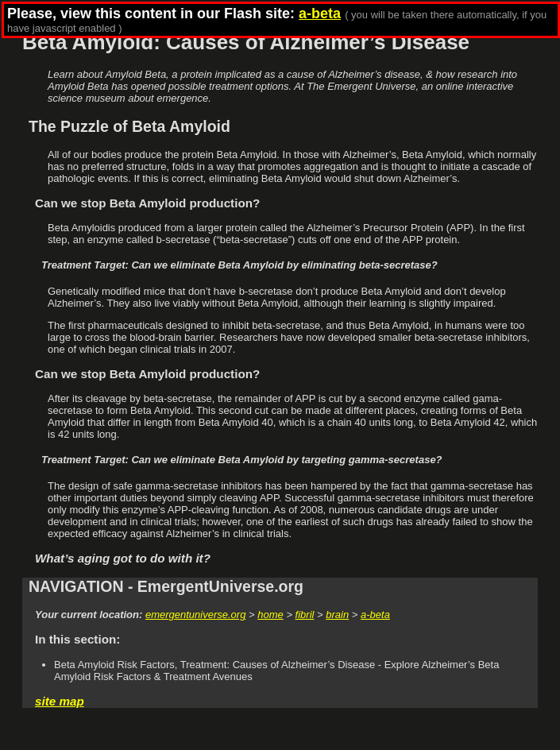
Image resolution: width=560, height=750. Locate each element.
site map (60, 701)
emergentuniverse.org (195, 615)
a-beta (375, 615)
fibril (305, 615)
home (270, 615)
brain (337, 615)
